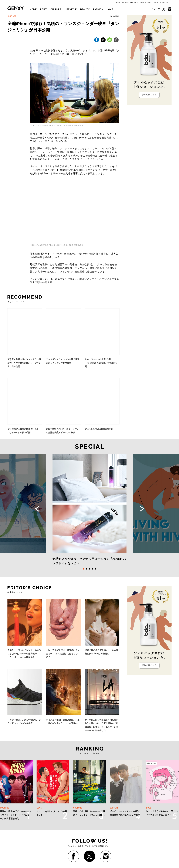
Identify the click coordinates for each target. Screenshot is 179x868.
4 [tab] (92, 569)
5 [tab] (95, 569)
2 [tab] (87, 569)
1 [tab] (84, 569)
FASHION (98, 9)
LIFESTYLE (71, 9)
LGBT (43, 9)
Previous (37, 509)
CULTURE (56, 9)
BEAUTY (85, 9)
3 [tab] (89, 569)
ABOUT (157, 2)
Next (142, 509)
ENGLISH (165, 2)
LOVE (110, 9)
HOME (33, 9)
